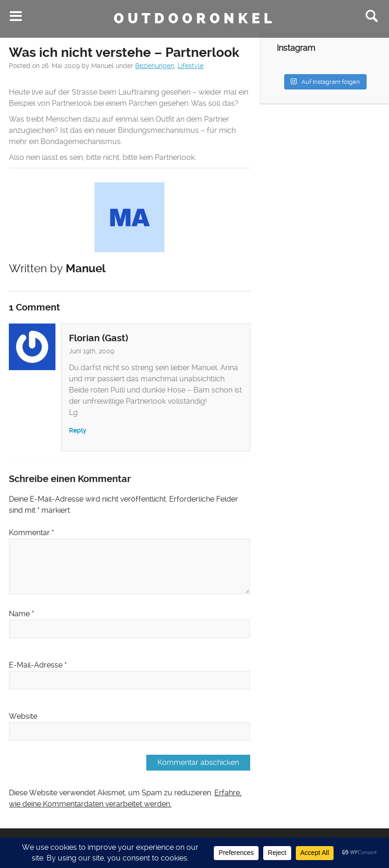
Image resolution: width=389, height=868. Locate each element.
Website (23, 716)
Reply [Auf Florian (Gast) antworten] (78, 431)
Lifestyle (191, 66)
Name (21, 614)
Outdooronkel (195, 19)
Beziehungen (155, 66)
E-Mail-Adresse (38, 665)
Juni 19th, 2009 (92, 351)
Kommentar (31, 533)
